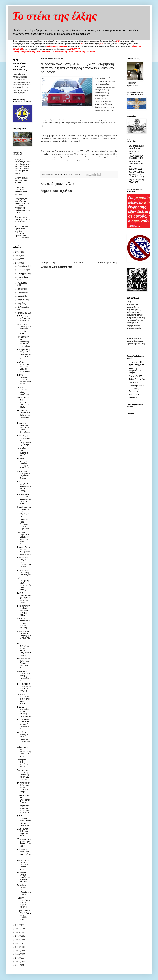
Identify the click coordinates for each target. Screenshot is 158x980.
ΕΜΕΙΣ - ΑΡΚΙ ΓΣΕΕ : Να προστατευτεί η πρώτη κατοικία (24, 499)
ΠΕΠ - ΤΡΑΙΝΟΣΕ (136, 365)
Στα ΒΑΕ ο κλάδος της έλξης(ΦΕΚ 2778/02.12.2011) (137, 174)
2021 (18, 929)
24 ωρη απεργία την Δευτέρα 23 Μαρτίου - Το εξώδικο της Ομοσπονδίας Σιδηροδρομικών (22, 232)
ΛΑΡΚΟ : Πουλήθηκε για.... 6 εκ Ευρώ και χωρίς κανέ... (24, 367)
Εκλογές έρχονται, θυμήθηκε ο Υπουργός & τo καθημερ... (24, 463)
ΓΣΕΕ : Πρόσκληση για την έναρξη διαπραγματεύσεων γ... (24, 649)
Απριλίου (22, 300)
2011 (18, 965)
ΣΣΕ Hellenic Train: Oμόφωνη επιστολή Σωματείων (23, 524)
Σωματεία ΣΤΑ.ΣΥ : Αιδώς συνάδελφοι (23, 391)
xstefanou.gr (134, 394)
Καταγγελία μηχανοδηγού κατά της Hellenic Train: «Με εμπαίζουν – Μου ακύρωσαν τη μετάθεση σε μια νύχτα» (23, 166)
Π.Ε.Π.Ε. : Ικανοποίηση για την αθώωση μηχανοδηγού (24, 712)
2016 (18, 947)
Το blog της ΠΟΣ (136, 362)
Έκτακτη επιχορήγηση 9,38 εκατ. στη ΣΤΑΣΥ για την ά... (24, 902)
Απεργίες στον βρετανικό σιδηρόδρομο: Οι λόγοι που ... (24, 636)
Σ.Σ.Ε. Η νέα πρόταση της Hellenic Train (24, 318)
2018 (18, 940)
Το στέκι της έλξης (55, 16)
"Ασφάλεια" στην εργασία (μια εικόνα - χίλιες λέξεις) (24, 843)
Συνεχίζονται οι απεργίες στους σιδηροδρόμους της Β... (24, 890)
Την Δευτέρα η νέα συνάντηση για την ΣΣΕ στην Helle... (24, 341)
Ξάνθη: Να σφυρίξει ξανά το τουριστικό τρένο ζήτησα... (24, 699)
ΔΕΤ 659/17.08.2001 (136, 168)
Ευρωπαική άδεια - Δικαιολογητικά (137, 147)
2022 (18, 925)
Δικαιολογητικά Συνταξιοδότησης (136, 162)
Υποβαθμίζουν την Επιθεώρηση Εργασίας (24, 799)
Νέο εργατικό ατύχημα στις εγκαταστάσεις (24, 853)
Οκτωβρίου (23, 273)
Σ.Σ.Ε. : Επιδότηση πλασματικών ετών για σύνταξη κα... (24, 821)
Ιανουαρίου (23, 313)
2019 (18, 936)
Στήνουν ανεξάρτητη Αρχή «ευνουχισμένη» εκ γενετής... (24, 584)
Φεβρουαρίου (23, 307)
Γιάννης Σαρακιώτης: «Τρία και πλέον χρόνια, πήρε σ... (24, 379)
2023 (18, 263)
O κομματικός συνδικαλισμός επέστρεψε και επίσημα (21, 191)
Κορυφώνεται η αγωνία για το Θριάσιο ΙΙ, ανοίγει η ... (24, 687)
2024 (18, 259)
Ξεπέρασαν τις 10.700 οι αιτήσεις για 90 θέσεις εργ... (23, 865)
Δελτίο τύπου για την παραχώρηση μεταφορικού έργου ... (24, 752)
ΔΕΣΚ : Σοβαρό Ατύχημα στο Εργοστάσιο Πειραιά (24, 475)
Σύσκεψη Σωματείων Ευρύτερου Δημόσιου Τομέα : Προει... (23, 538)
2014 (18, 954)
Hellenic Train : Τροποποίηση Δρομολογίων (24, 573)
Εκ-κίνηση (133, 397)
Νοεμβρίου (22, 270)
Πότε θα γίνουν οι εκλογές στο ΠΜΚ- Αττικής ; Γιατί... (23, 610)
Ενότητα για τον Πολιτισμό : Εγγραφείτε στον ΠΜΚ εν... (24, 663)
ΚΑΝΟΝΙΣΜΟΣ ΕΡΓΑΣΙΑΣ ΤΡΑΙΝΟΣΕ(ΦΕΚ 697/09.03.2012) (136, 155)
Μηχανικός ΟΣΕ (136, 376)
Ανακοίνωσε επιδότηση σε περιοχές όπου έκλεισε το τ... (24, 676)
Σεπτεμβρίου (23, 277)
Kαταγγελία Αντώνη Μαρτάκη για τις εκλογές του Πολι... (24, 877)
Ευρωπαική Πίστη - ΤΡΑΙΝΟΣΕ (137, 181)
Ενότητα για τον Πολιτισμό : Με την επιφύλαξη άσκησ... (24, 787)
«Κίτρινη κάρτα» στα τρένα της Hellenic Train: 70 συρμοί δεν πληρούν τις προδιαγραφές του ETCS (23, 206)
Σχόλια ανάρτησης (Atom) (62, 267)
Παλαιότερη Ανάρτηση (107, 263)
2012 (18, 962)
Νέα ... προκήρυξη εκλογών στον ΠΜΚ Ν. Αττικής (24, 486)
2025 (18, 256)
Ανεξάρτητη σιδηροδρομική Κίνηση (135, 371)
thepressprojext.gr (137, 386)
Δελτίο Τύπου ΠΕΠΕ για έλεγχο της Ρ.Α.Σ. (23, 832)
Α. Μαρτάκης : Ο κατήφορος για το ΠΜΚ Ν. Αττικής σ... (24, 809)
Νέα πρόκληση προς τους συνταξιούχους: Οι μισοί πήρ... (24, 354)
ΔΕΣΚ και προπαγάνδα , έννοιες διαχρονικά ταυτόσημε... (24, 623)
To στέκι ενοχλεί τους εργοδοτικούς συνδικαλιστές (22, 220)
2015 (18, 951)
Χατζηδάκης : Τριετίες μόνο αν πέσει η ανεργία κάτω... (24, 329)
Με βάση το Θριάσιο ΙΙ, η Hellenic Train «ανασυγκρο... (24, 415)
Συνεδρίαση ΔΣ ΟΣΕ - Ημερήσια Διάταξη (24, 452)
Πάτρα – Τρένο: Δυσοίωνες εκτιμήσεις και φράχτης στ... (24, 551)
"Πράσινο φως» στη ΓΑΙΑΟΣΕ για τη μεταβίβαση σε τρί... (24, 915)
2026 (18, 252)
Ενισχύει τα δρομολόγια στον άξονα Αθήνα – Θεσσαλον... (23, 428)
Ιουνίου (21, 292)
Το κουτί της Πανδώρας (134, 390)
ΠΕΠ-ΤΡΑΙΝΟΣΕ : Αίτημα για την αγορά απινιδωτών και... (24, 724)
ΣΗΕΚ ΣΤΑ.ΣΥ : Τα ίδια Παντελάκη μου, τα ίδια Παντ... (24, 402)
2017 (18, 943)
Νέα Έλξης (134, 383)
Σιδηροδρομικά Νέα (137, 379)
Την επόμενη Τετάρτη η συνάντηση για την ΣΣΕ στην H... (23, 775)
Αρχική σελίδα (78, 263)
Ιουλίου (21, 289)
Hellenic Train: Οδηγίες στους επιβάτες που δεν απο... (24, 562)
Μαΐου (20, 296)
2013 (18, 958)
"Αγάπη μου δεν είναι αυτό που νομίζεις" (22, 180)
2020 (18, 932)
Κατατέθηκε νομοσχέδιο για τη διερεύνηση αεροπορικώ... (24, 738)
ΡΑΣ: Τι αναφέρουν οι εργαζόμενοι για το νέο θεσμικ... (24, 598)
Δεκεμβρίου (23, 266)
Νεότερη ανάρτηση (49, 263)
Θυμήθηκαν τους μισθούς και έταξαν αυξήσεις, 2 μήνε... (24, 512)
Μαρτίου (21, 303)
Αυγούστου (22, 283)
